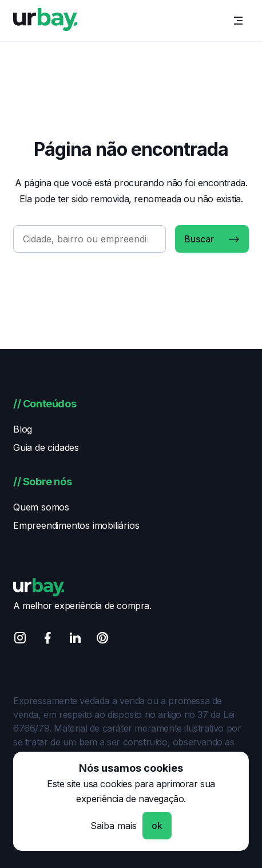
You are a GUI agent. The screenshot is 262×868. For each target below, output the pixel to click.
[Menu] (239, 21)
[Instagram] (20, 640)
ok (157, 826)
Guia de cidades (46, 447)
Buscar (199, 239)
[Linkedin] (75, 640)
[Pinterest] (102, 640)
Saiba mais (114, 826)
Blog (23, 429)
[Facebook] (47, 640)
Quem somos (41, 507)
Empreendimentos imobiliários (76, 525)
